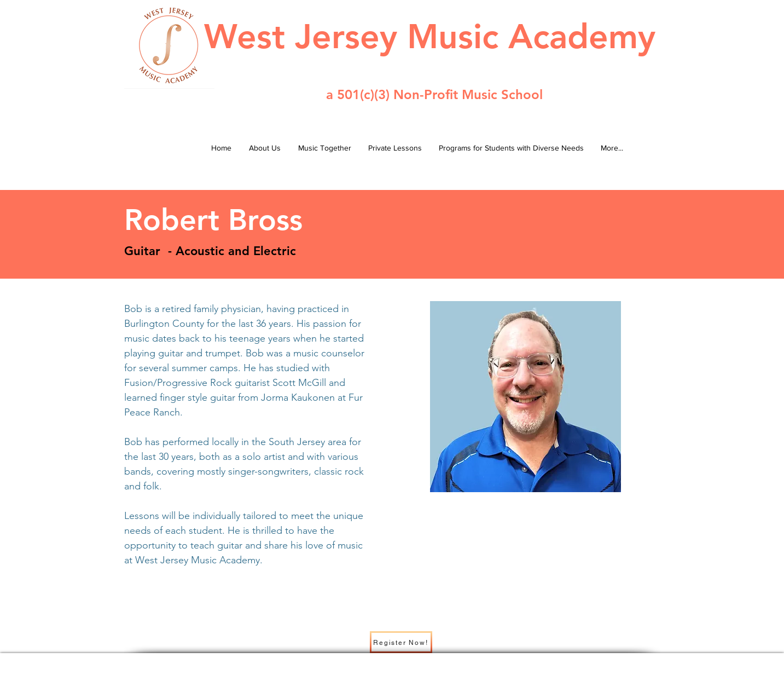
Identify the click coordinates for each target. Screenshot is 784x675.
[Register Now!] (401, 642)
